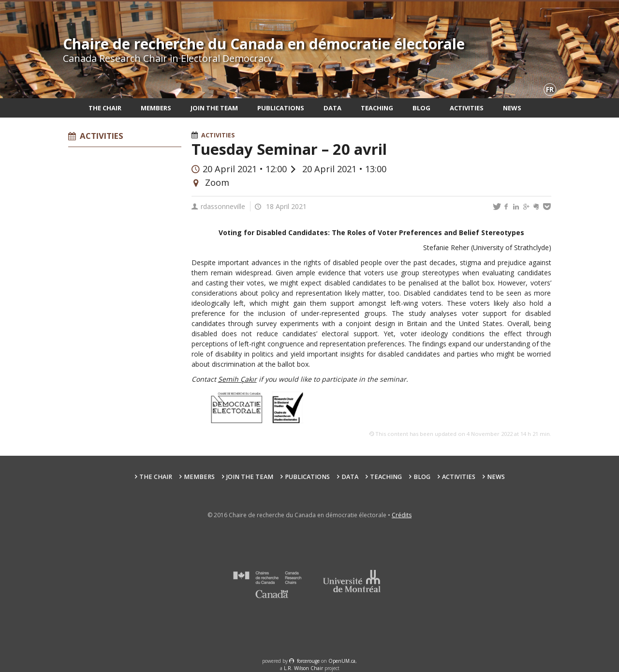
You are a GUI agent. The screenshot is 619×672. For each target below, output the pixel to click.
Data (332, 108)
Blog (421, 108)
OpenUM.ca (342, 661)
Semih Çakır (237, 379)
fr (550, 89)
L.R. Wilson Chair (303, 668)
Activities (467, 108)
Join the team (214, 108)
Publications (281, 108)
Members (156, 108)
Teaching (377, 108)
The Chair (105, 108)
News (512, 108)
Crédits (402, 515)
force (308, 661)
